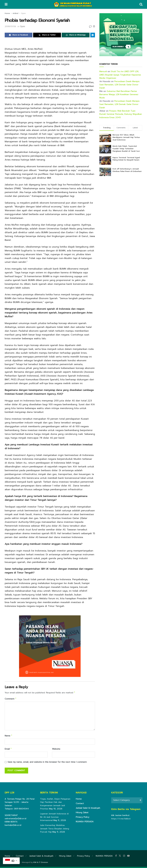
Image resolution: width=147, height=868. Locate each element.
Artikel (15, 13)
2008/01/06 (10, 26)
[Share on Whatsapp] (76, 35)
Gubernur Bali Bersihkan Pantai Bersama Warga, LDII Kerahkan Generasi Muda (119, 95)
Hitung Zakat (82, 814)
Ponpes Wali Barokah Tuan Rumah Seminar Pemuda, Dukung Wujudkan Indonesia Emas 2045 (121, 114)
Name (9, 736)
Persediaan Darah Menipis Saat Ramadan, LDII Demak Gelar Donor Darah (119, 85)
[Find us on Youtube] (128, 857)
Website (56, 750)
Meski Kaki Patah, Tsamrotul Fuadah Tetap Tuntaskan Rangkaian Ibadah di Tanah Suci (126, 149)
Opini (23, 13)
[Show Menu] (6, 4)
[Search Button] (141, 4)
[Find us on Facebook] (116, 857)
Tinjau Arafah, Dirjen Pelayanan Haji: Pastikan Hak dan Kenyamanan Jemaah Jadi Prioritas (55, 805)
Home (7, 13)
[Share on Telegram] (93, 35)
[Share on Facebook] (19, 35)
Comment (11, 699)
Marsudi (103, 71)
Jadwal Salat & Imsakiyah (88, 809)
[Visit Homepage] (73, 4)
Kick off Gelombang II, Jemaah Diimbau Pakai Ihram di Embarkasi (127, 170)
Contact (80, 805)
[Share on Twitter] (47, 35)
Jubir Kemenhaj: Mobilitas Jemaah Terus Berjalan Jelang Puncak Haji (55, 830)
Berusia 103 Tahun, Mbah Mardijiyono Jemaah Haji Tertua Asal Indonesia (126, 137)
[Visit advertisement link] (121, 35)
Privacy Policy (83, 818)
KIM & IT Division (41, 863)
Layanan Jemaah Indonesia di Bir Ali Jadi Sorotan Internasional (54, 818)
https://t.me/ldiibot (121, 820)
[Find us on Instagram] (124, 857)
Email (8, 750)
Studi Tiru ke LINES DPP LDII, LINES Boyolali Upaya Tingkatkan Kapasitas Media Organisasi (120, 75)
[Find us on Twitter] (120, 857)
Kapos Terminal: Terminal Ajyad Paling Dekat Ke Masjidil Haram (126, 159)
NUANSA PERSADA (85, 823)
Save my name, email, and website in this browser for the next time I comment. (47, 763)
